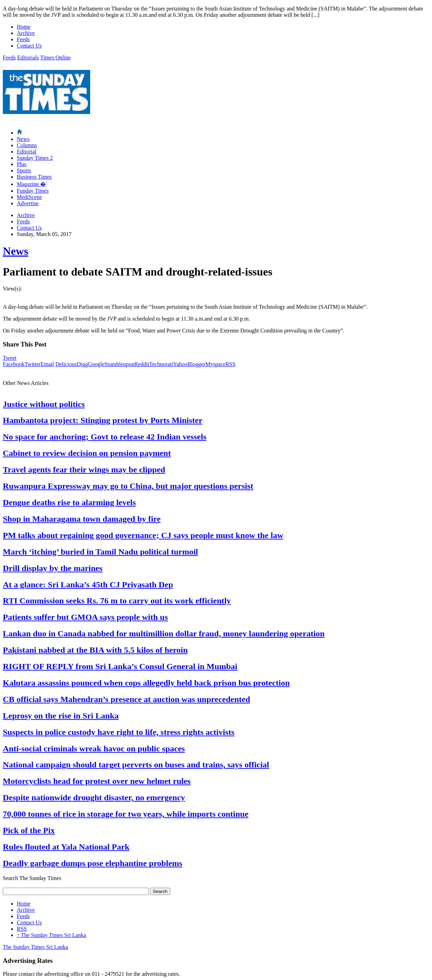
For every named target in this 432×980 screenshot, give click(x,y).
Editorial (27, 152)
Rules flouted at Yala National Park (66, 847)
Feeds (23, 39)
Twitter (33, 364)
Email (47, 364)
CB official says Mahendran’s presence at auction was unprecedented (127, 699)
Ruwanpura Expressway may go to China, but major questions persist (128, 486)
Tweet (10, 358)
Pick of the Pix (29, 830)
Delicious (66, 364)
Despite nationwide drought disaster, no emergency (94, 797)
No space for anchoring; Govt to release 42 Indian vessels (105, 437)
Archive (26, 33)
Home (24, 27)
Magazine (31, 184)
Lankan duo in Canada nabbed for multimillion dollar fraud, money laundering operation (164, 634)
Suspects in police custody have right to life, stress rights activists (119, 732)
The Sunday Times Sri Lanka (51, 935)
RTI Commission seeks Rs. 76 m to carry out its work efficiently (117, 601)
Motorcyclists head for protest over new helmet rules (97, 781)
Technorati (161, 364)
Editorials (28, 58)
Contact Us (29, 46)
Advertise (28, 203)
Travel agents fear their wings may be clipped (84, 470)
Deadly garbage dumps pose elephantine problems (93, 863)
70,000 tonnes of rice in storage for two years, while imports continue (126, 814)
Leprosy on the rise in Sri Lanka (61, 716)
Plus (22, 164)
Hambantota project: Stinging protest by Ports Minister (103, 420)
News (23, 139)
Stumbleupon (119, 364)
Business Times (34, 177)
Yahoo (180, 364)
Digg (82, 364)
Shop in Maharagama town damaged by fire (82, 519)
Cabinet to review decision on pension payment (87, 453)
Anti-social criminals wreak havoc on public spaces (94, 749)
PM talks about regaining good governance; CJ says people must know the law (143, 535)
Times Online (55, 58)
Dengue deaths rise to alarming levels (69, 502)
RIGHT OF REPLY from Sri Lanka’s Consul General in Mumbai (120, 666)
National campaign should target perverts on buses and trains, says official (136, 765)
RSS (230, 364)
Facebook (14, 364)
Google (96, 364)
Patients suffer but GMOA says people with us (85, 617)
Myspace (216, 364)
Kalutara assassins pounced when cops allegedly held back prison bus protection (146, 683)
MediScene (29, 197)
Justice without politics (44, 404)
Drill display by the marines (53, 568)
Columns (27, 145)
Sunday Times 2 (35, 158)
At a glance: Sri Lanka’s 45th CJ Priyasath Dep (88, 585)
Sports (24, 170)
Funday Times (33, 191)
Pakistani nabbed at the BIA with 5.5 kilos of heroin (95, 650)
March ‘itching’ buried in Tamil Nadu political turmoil (100, 552)
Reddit (142, 364)
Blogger (196, 364)
